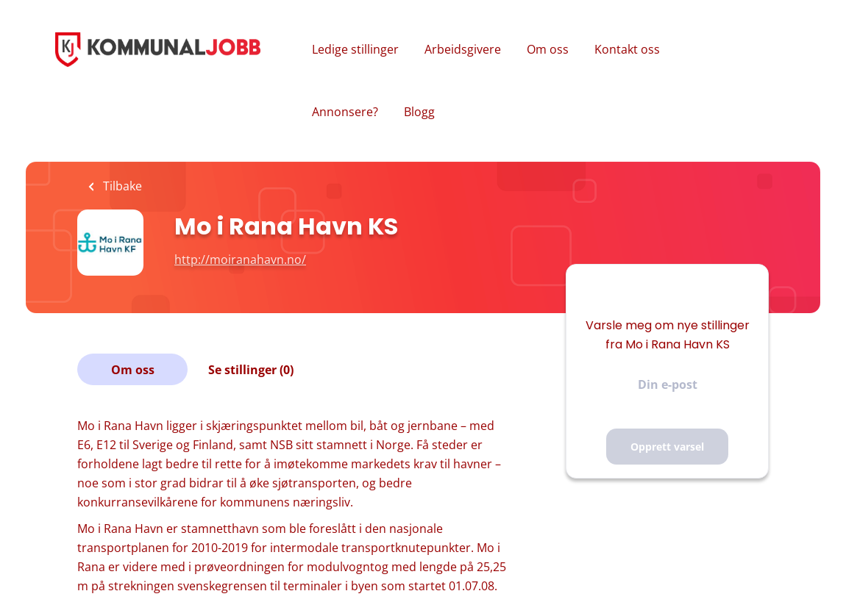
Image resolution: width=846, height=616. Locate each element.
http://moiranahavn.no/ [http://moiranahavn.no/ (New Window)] (240, 259)
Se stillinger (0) (251, 370)
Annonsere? (345, 112)
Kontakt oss (627, 49)
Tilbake (121, 186)
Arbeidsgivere (463, 49)
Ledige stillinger (355, 49)
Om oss (548, 49)
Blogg (419, 112)
